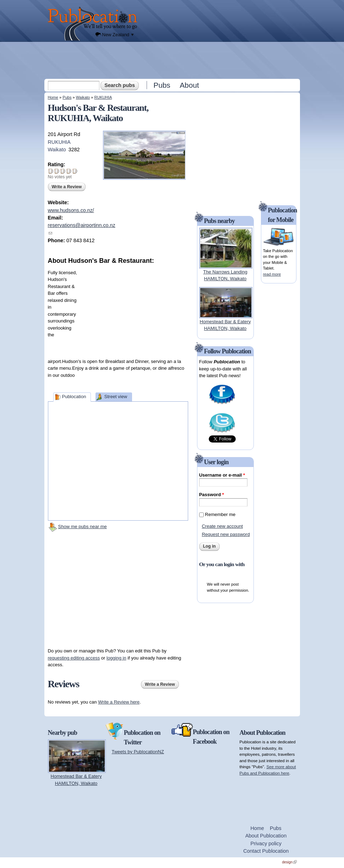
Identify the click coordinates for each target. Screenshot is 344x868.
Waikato (83, 97)
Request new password (226, 534)
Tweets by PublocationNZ (138, 752)
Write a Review (67, 187)
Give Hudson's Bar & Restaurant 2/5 (57, 171)
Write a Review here (119, 702)
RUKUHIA (103, 97)
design (290, 862)
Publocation (74, 397)
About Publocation (266, 836)
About (189, 85)
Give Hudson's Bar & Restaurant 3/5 (63, 171)
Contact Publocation (266, 851)
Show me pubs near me (83, 527)
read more (272, 274)
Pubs (162, 85)
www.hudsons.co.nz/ (71, 210)
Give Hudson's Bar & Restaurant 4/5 (69, 171)
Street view (116, 397)
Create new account (222, 526)
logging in (116, 658)
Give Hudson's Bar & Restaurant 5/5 (75, 171)
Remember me (220, 514)
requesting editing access (74, 658)
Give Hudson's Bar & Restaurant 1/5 (51, 171)
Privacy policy (266, 843)
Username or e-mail (222, 475)
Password (212, 495)
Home (53, 97)
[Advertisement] (173, 60)
